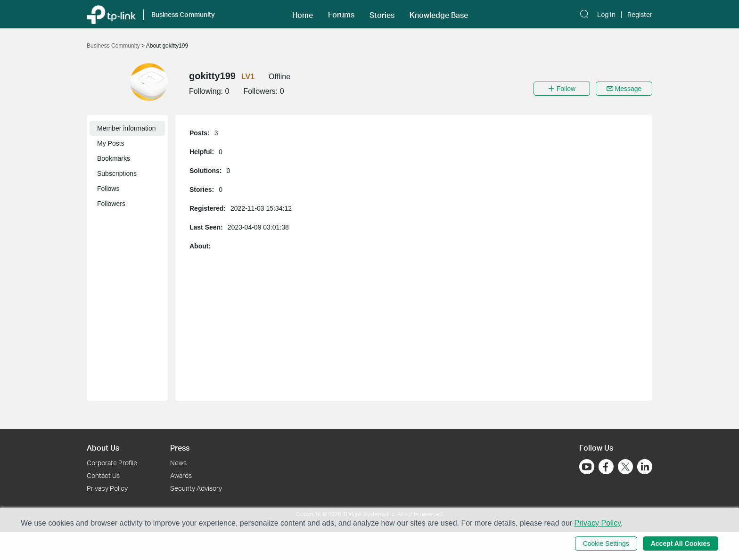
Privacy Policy (107, 488)
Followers (111, 204)
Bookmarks (114, 158)
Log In (606, 15)
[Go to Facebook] (606, 467)
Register (640, 15)
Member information (127, 128)
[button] (303, 14)
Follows (108, 189)
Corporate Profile (112, 463)
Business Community (114, 46)
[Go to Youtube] (587, 467)
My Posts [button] (111, 143)
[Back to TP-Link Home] (111, 14)
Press (180, 448)
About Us (103, 448)
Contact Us (103, 475)
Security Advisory (196, 488)
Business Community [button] (183, 14)
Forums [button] (341, 15)
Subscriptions (117, 173)
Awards (181, 475)
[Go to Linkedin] (645, 467)
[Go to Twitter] (625, 468)
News (178, 463)
